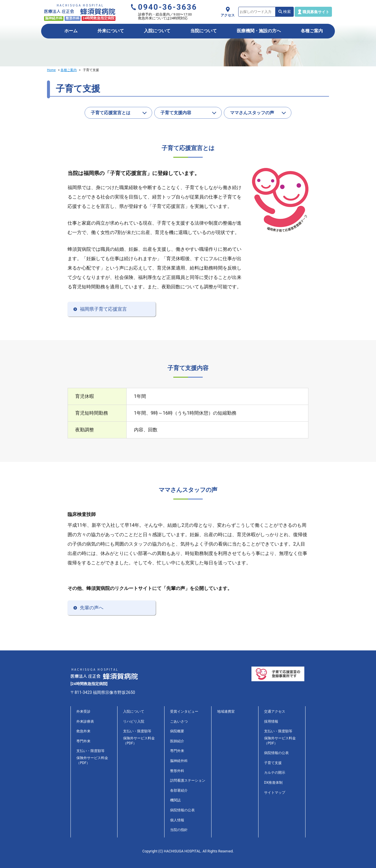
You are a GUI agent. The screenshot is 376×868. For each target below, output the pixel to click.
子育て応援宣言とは (111, 113)
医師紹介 (177, 741)
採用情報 (271, 721)
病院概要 (177, 731)
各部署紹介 (179, 790)
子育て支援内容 (176, 113)
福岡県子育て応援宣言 (103, 309)
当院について (204, 31)
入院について (157, 31)
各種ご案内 (312, 31)
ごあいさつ (179, 721)
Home (51, 70)
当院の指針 (179, 830)
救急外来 (83, 731)
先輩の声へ (92, 608)
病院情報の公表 (182, 810)
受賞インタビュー (184, 711)
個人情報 (177, 820)
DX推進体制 (273, 783)
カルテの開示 (275, 773)
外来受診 (83, 711)
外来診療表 (85, 721)
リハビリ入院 (134, 721)
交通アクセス (275, 711)
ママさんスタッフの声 (252, 113)
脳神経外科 (179, 761)
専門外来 (83, 741)
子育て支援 (273, 763)
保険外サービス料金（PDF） (92, 760)
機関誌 (175, 800)
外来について (111, 31)
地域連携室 (226, 711)
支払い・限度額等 (90, 751)
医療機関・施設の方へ (259, 31)
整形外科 (177, 771)
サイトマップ (275, 793)
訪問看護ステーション (188, 780)
